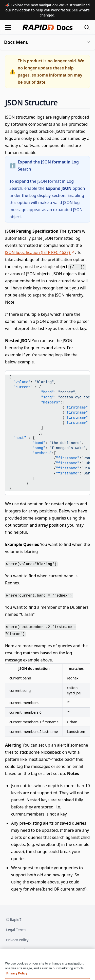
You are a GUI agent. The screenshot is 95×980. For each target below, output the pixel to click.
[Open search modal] (87, 27)
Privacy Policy (17, 940)
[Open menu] (8, 27)
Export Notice (17, 950)
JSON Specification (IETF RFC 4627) (40, 252)
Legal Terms (16, 930)
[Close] (89, 961)
